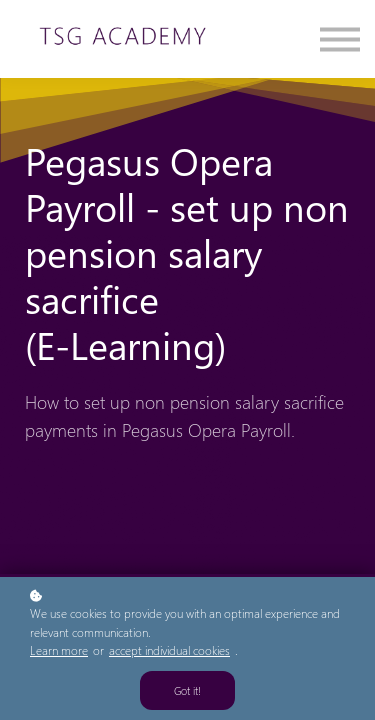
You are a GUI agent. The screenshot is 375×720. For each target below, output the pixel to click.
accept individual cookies (169, 650)
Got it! (187, 690)
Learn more (59, 650)
